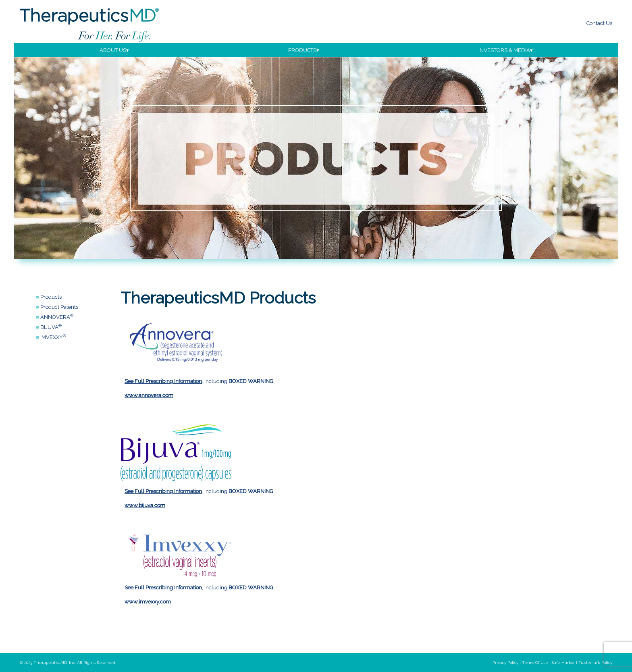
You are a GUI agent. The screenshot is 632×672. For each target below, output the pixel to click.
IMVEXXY (53, 337)
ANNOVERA (57, 317)
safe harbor (563, 663)
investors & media (504, 50)
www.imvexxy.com (148, 602)
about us (113, 50)
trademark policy (595, 663)
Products (51, 297)
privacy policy (505, 663)
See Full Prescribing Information (163, 381)
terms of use (535, 663)
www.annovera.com (149, 395)
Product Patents (59, 307)
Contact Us (599, 23)
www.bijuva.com (145, 505)
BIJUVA (51, 327)
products (302, 50)
